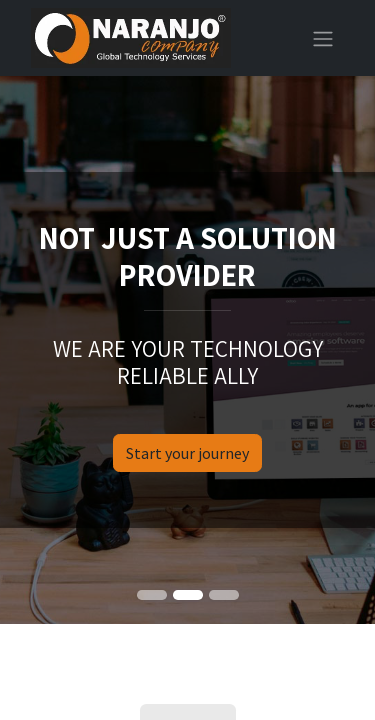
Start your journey (187, 453)
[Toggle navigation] (323, 38)
